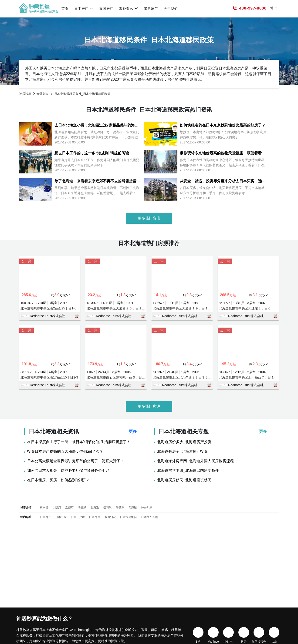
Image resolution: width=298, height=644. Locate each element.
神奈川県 (147, 508)
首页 (65, 8)
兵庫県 (133, 508)
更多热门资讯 (149, 218)
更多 (133, 432)
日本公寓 (61, 517)
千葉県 (120, 508)
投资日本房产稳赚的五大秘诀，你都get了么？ (65, 451)
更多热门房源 (149, 406)
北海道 (95, 508)
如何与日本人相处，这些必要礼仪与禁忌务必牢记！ (70, 471)
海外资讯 (129, 8)
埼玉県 (82, 508)
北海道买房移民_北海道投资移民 (184, 480)
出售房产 (151, 8)
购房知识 (110, 517)
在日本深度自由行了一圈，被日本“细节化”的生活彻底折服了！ (79, 442)
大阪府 (57, 508)
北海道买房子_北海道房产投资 (182, 451)
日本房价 (95, 517)
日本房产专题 (149, 517)
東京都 (44, 508)
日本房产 (84, 8)
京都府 (69, 508)
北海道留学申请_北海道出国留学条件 (188, 471)
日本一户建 (78, 517)
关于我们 (171, 8)
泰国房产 (106, 8)
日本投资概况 (128, 517)
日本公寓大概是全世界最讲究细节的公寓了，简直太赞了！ (76, 461)
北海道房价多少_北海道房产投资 (184, 442)
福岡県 (107, 508)
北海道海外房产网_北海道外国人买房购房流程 (195, 461)
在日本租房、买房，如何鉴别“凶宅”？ (58, 480)
